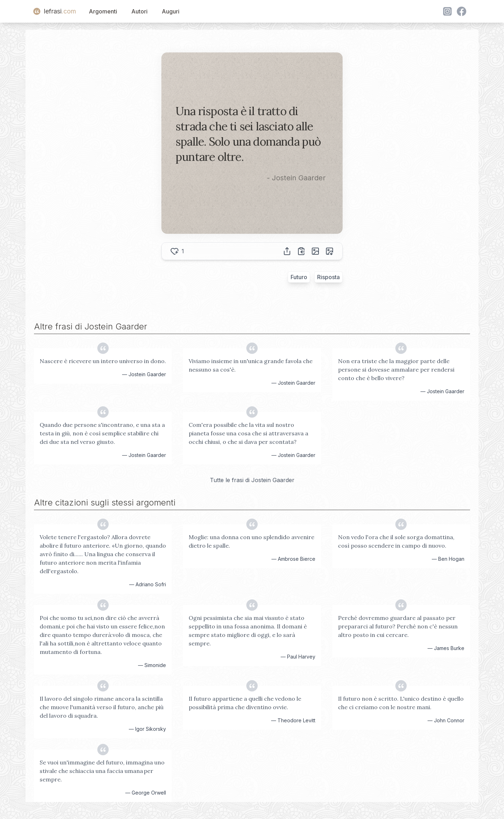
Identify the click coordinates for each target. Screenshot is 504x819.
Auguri (171, 11)
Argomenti (103, 11)
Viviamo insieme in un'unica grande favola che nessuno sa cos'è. (251, 365)
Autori (139, 11)
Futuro (299, 277)
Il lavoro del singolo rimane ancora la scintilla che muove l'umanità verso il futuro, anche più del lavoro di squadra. (102, 707)
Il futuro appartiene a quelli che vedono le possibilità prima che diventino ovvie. (245, 703)
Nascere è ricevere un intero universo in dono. (103, 361)
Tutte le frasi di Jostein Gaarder (252, 480)
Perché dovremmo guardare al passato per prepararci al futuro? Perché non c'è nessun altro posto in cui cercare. (398, 626)
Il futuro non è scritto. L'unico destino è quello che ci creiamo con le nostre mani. (401, 703)
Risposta (328, 277)
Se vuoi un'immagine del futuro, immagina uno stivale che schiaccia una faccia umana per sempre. (102, 771)
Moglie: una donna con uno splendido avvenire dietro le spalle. (251, 541)
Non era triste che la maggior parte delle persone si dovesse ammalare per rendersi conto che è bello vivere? (396, 369)
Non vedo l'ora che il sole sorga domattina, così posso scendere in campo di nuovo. (396, 541)
